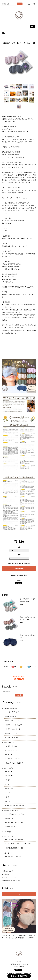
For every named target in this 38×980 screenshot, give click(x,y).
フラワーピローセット (13, 729)
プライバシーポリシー (11, 877)
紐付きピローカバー (13, 733)
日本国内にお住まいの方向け (19, 575)
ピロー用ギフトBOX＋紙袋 (15, 839)
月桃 (8, 797)
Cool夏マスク (10, 818)
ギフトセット (8, 853)
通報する (19, 580)
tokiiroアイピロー (9, 768)
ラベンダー (10, 776)
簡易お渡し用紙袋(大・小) (14, 848)
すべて (6, 667)
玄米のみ (9, 771)
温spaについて (8, 871)
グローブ (9, 784)
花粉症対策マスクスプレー (15, 822)
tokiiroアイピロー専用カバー (15, 805)
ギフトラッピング (9, 836)
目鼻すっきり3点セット (14, 856)
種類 (19, 547)
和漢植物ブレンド (12, 716)
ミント (8, 793)
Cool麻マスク (10, 827)
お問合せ (6, 874)
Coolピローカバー (12, 737)
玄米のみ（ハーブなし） (14, 759)
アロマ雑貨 (7, 832)
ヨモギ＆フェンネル (13, 754)
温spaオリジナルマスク (11, 811)
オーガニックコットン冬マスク (16, 814)
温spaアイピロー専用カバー (15, 763)
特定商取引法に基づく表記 (12, 880)
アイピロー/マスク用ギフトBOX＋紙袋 (18, 844)
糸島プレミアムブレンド (14, 721)
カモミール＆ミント (13, 746)
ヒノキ (8, 801)
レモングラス (10, 789)
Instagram (19, 894)
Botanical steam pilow (10, 709)
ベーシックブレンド (13, 712)
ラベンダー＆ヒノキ (13, 750)
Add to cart (19, 569)
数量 (19, 555)
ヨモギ (8, 780)
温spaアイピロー (9, 743)
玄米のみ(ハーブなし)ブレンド (16, 725)
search (20, 4)
